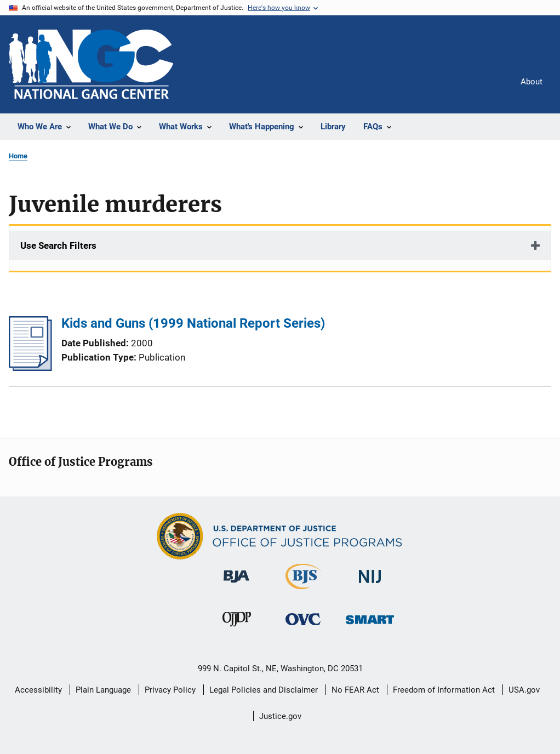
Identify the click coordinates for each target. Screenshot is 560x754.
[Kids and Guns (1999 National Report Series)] (30, 368)
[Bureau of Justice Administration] (236, 585)
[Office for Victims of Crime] (303, 627)
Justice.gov (280, 716)
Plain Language (103, 690)
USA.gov (524, 690)
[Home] (91, 64)
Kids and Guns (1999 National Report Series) (193, 323)
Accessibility (38, 690)
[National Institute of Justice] (370, 585)
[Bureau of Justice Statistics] (303, 591)
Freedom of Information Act (444, 690)
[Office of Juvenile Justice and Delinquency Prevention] (237, 629)
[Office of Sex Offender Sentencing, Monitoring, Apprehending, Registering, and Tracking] (370, 626)
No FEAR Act (355, 690)
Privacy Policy (170, 690)
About (532, 82)
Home (18, 156)
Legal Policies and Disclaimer (264, 690)
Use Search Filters (58, 245)
